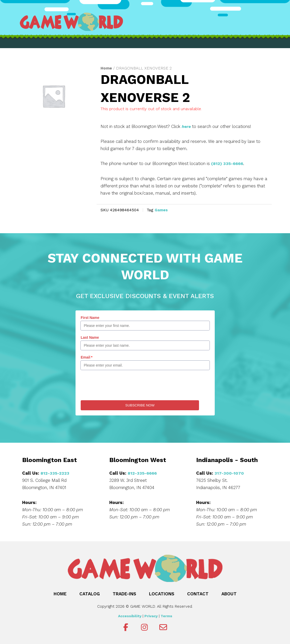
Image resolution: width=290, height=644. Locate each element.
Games (162, 210)
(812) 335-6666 (228, 163)
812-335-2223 (55, 473)
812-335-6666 (143, 473)
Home (106, 68)
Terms (166, 615)
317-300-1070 (229, 473)
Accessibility (130, 615)
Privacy (151, 615)
